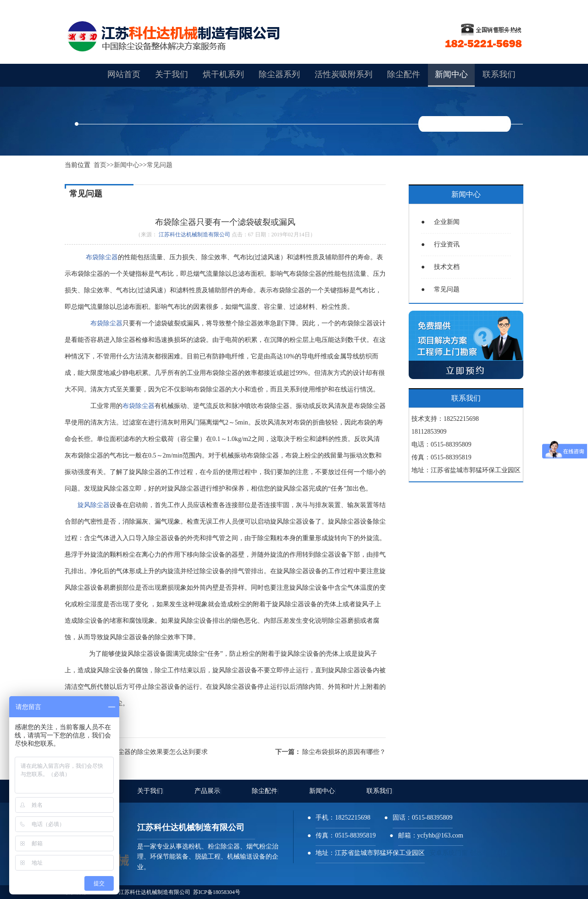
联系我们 (380, 791)
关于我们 (151, 791)
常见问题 (160, 165)
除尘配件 (265, 791)
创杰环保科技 (489, 853)
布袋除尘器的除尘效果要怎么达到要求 (153, 752)
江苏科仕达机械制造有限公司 (194, 235)
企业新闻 (440, 222)
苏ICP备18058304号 (217, 892)
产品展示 (208, 791)
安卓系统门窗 (449, 853)
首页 (100, 165)
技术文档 (440, 267)
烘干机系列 (223, 74)
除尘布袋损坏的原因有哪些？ (344, 752)
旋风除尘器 (94, 505)
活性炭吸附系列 (344, 74)
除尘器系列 (279, 74)
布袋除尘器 (100, 257)
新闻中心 (127, 165)
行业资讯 (440, 244)
